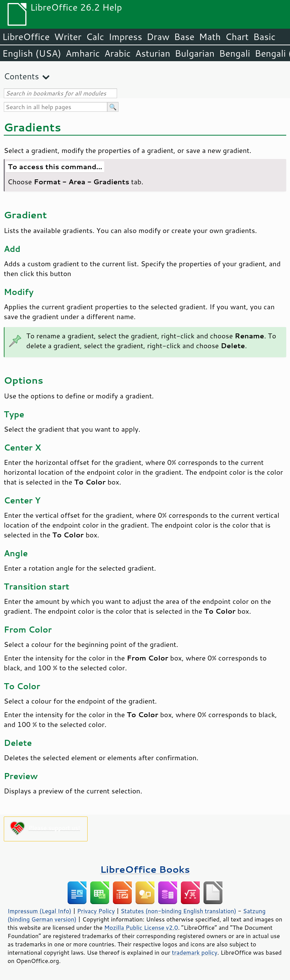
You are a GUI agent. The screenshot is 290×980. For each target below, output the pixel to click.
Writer (68, 37)
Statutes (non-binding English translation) (178, 911)
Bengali (234, 53)
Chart (237, 37)
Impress (126, 37)
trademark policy (194, 952)
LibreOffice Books (145, 869)
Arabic (117, 53)
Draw (158, 37)
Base (184, 37)
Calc (95, 37)
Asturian (153, 53)
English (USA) (32, 53)
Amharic (83, 53)
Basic (264, 37)
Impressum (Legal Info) (39, 911)
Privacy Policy (96, 911)
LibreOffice (26, 37)
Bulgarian (195, 53)
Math (210, 37)
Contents (21, 76)
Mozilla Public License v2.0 (141, 928)
